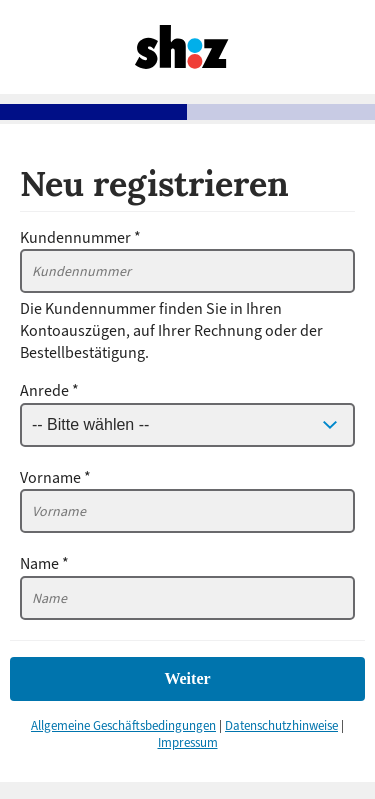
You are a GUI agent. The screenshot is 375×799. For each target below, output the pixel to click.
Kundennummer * (80, 238)
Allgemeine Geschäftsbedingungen (123, 726)
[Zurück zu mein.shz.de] (182, 76)
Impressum (188, 743)
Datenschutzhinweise (281, 726)
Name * (44, 564)
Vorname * (55, 478)
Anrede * (49, 391)
